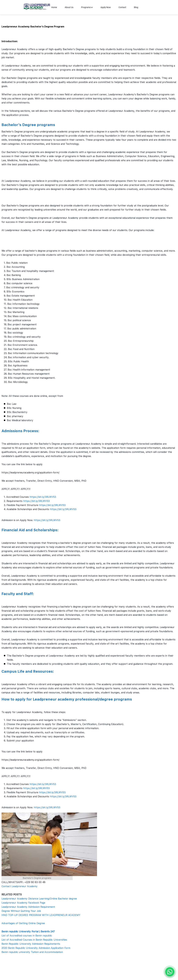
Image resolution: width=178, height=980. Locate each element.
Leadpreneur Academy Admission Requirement (28, 907)
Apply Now (106, 7)
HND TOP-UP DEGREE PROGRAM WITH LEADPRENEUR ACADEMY (41, 915)
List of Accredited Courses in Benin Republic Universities (34, 940)
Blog (136, 7)
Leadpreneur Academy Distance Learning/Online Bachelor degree (39, 899)
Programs (87, 7)
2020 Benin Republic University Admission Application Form (36, 948)
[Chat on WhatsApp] (170, 972)
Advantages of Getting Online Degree (23, 923)
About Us (69, 7)
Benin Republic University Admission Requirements (31, 944)
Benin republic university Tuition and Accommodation (32, 952)
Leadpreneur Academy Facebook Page (23, 903)
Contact (122, 7)
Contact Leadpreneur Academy (20, 886)
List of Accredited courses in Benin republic (27, 936)
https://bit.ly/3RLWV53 (43, 497)
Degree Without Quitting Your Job (21, 911)
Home (54, 7)
